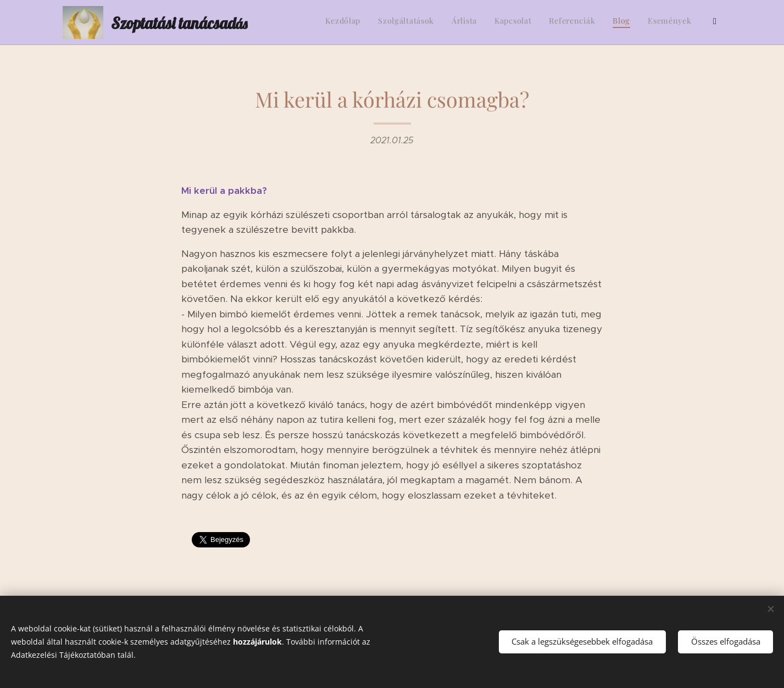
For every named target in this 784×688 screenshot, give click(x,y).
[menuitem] (602, 23)
